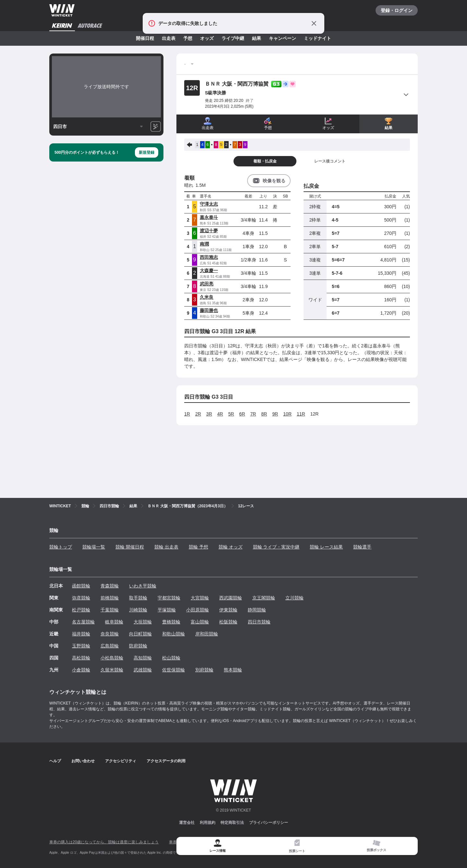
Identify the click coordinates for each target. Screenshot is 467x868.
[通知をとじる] (314, 23)
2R (198, 414)
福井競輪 (81, 634)
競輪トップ (61, 547)
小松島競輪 (112, 658)
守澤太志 (209, 204)
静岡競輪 (257, 610)
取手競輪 (138, 598)
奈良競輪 (110, 634)
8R (264, 414)
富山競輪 (200, 622)
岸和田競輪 (207, 634)
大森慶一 (209, 271)
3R (209, 414)
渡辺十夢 (209, 231)
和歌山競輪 (174, 634)
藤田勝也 (209, 310)
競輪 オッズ (231, 547)
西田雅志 (209, 257)
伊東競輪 (228, 610)
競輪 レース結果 (326, 547)
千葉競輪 (110, 610)
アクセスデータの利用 (166, 761)
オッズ (207, 38)
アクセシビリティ (121, 761)
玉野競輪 (81, 646)
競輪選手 (362, 547)
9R (275, 414)
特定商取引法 (232, 823)
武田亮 (207, 284)
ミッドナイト (317, 38)
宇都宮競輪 (169, 598)
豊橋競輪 (171, 622)
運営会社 (187, 823)
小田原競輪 (198, 610)
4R (220, 414)
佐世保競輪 (174, 670)
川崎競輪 (138, 610)
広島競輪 (110, 646)
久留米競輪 (112, 670)
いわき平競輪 (143, 586)
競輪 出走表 (166, 547)
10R (287, 414)
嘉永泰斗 (209, 217)
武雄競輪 (143, 670)
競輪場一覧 (94, 547)
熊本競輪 (233, 670)
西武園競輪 (231, 598)
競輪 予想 (198, 547)
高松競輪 (81, 658)
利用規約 (208, 823)
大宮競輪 (200, 598)
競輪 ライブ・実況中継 (276, 547)
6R (242, 414)
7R (253, 414)
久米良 (207, 297)
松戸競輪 (81, 610)
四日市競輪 (259, 622)
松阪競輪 (228, 622)
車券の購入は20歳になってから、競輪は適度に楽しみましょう (104, 842)
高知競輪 (143, 658)
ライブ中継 (233, 38)
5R (231, 414)
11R (301, 414)
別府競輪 (204, 670)
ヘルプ (55, 761)
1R (187, 414)
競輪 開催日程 (130, 547)
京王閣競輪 (264, 598)
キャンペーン (282, 38)
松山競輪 (171, 658)
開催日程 (145, 38)
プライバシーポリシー (269, 823)
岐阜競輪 (114, 622)
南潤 (204, 244)
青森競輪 (110, 586)
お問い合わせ (83, 761)
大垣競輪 (143, 622)
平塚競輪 (167, 610)
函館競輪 (81, 586)
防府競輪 (138, 646)
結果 (257, 38)
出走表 (169, 38)
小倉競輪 (81, 670)
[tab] (297, 846)
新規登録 (147, 152)
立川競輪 (294, 598)
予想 (188, 38)
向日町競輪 (140, 634)
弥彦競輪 (81, 598)
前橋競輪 (110, 598)
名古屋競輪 (83, 622)
